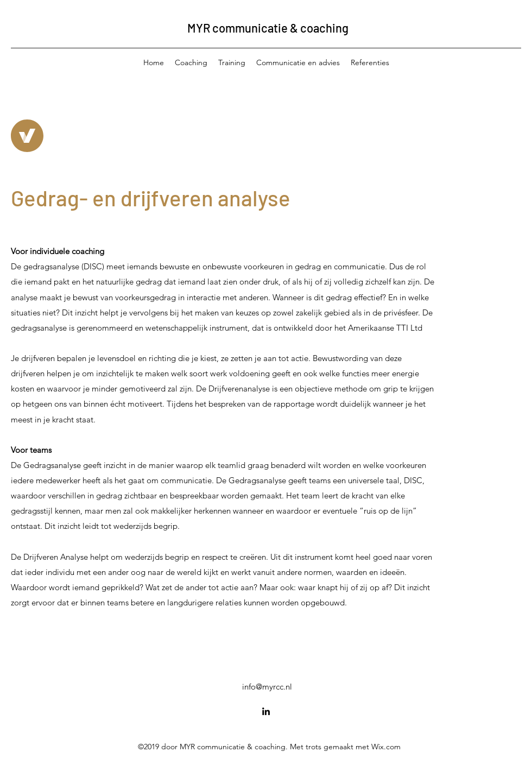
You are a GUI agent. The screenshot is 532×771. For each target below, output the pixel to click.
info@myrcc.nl (267, 687)
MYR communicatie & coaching (268, 28)
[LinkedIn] (266, 711)
